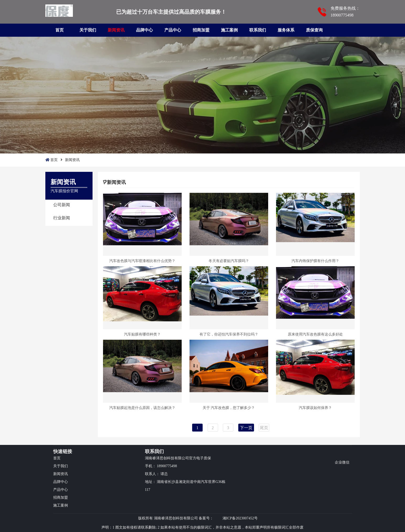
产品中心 (173, 30)
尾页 (264, 428)
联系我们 (258, 30)
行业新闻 (62, 218)
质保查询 (314, 30)
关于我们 (88, 30)
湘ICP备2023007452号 (240, 518)
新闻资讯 (116, 30)
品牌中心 (144, 30)
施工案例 (229, 30)
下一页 (246, 428)
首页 (60, 30)
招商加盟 (201, 30)
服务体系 (286, 30)
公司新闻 (62, 205)
